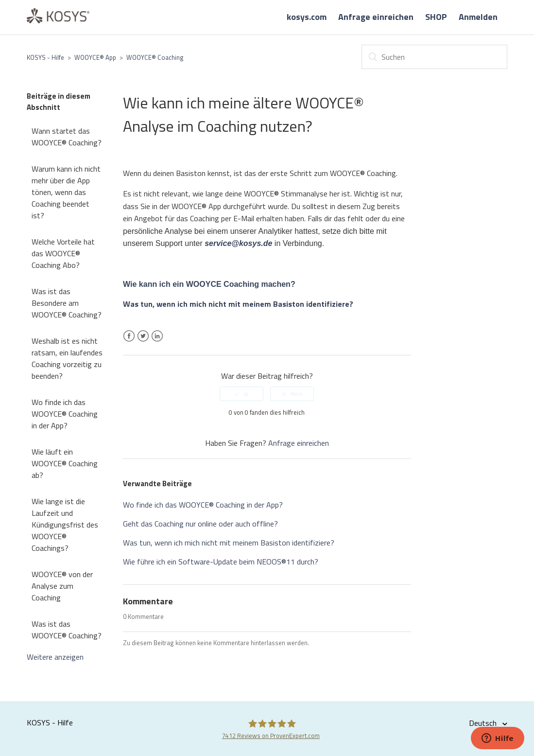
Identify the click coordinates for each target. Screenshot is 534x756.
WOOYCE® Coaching (155, 57)
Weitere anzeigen (55, 657)
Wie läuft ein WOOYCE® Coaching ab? (65, 463)
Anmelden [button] (478, 17)
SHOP (436, 17)
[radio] (241, 394)
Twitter (143, 342)
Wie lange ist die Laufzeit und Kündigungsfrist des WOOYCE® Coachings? (65, 525)
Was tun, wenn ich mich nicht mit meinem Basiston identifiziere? (229, 543)
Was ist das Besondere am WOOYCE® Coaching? (67, 303)
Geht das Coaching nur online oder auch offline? (200, 524)
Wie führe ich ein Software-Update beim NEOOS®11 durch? (221, 562)
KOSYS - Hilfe (45, 57)
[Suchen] (434, 57)
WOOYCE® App (95, 57)
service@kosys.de (238, 243)
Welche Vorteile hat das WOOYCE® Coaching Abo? (63, 253)
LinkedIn (157, 342)
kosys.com (307, 17)
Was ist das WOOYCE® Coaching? (67, 630)
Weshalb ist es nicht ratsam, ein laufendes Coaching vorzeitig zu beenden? (67, 358)
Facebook (129, 342)
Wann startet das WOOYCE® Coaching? (67, 137)
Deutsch (484, 723)
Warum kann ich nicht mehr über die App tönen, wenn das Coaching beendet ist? (66, 192)
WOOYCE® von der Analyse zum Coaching (62, 586)
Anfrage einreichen (376, 17)
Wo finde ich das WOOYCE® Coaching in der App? (65, 414)
